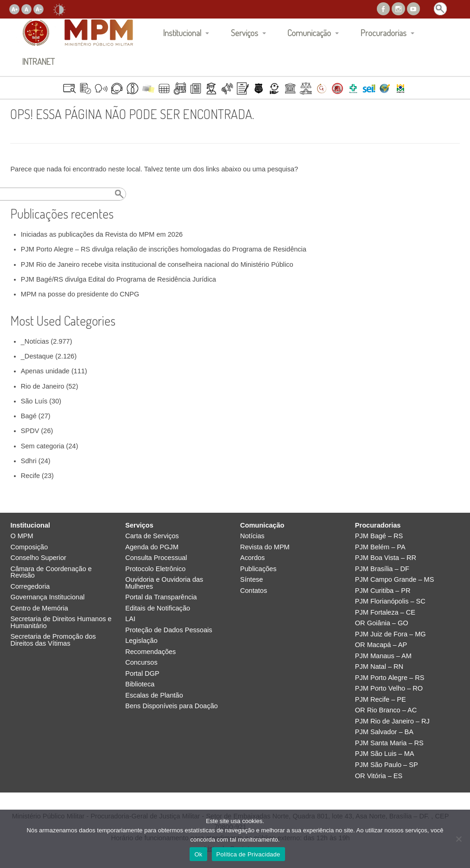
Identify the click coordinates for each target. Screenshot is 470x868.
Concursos (141, 663)
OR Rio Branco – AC (386, 710)
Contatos (254, 591)
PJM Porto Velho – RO (389, 689)
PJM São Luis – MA (385, 754)
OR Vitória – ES (379, 776)
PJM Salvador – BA (384, 732)
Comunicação (309, 33)
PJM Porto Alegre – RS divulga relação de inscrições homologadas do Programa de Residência (164, 249)
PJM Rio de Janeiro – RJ (392, 721)
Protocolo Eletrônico (155, 569)
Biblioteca (140, 684)
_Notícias (35, 341)
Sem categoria (43, 446)
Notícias (252, 536)
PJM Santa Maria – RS (389, 743)
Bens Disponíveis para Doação (171, 706)
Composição (29, 547)
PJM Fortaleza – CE (385, 613)
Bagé (29, 416)
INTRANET (38, 61)
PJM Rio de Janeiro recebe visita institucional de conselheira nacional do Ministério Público (157, 264)
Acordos (252, 558)
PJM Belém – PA (380, 547)
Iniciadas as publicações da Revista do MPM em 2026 (102, 234)
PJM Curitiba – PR (383, 591)
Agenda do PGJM (152, 547)
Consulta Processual (156, 558)
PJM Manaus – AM (383, 656)
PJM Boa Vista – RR (386, 558)
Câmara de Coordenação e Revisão (51, 572)
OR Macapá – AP (381, 645)
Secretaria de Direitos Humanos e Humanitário (61, 622)
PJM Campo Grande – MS (395, 580)
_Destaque (37, 356)
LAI (130, 619)
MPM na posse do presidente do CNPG (80, 294)
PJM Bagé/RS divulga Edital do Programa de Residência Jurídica (118, 279)
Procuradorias (384, 33)
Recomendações (150, 652)
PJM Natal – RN (379, 667)
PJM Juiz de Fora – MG (391, 634)
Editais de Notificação (158, 608)
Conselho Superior (38, 558)
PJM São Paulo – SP (387, 765)
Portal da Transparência (161, 597)
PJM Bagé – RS (379, 536)
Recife (30, 476)
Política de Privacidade (248, 854)
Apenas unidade (45, 371)
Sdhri (29, 461)
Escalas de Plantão (154, 695)
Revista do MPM (265, 547)
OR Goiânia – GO (382, 623)
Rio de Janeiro (43, 386)
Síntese (251, 580)
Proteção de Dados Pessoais (169, 630)
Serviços (245, 33)
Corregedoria (30, 587)
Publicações (258, 569)
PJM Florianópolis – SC (390, 601)
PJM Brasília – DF (382, 569)
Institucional (182, 33)
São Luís (34, 401)
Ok (198, 854)
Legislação (141, 641)
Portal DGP (142, 674)
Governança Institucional (47, 597)
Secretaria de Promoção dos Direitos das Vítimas (53, 640)
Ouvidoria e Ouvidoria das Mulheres (164, 583)
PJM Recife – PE (381, 700)
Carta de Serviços (152, 536)
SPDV (30, 431)
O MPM (22, 536)
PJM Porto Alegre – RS (390, 678)
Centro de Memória (39, 608)
